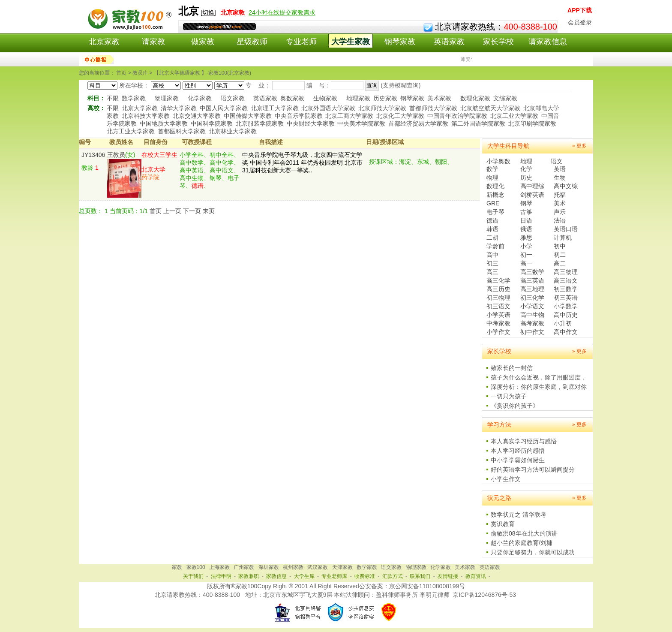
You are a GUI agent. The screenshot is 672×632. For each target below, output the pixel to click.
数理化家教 (475, 98)
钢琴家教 (400, 42)
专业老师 (301, 42)
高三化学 (498, 280)
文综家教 (505, 98)
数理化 (495, 186)
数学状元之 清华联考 (519, 515)
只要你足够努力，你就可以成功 (533, 552)
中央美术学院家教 (361, 123)
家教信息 (276, 576)
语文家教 (233, 98)
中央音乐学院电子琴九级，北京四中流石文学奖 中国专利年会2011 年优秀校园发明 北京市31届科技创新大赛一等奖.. (302, 163)
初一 (526, 255)
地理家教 (358, 98)
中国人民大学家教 (224, 108)
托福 (560, 195)
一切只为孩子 (509, 396)
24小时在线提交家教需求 (282, 12)
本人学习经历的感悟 (518, 451)
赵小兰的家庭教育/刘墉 (522, 543)
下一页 (192, 211)
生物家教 (325, 98)
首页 (156, 211)
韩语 (492, 229)
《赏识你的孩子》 (515, 406)
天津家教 (342, 567)
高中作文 (566, 332)
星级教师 (252, 42)
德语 (492, 220)
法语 (560, 220)
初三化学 (532, 298)
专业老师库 (334, 576)
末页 (209, 211)
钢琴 (526, 203)
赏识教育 (503, 524)
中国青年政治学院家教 (457, 116)
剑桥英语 (532, 195)
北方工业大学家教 (131, 131)
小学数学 (566, 306)
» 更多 (579, 146)
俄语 (526, 229)
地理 (526, 161)
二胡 (492, 238)
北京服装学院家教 (260, 123)
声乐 (560, 212)
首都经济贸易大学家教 (418, 123)
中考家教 (498, 323)
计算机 (563, 238)
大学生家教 (351, 42)
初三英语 (566, 298)
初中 (560, 246)
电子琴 (495, 212)
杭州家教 (293, 567)
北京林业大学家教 (233, 131)
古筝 (526, 212)
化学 (526, 169)
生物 (560, 178)
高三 (492, 272)
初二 (560, 255)
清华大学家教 (179, 108)
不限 (113, 98)
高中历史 (566, 315)
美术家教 (439, 98)
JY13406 (93, 155)
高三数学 (532, 272)
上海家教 (219, 567)
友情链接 (448, 576)
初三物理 (498, 298)
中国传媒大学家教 (248, 116)
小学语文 (532, 306)
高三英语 (532, 280)
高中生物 (532, 315)
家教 (177, 567)
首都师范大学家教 (433, 108)
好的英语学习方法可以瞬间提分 (533, 469)
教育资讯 (476, 576)
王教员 (116, 155)
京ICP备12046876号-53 (484, 595)
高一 (526, 263)
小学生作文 (506, 479)
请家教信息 (548, 42)
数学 (492, 169)
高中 (492, 255)
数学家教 (134, 98)
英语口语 (566, 229)
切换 (208, 12)
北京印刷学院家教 (532, 123)
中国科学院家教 (212, 123)
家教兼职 (249, 576)
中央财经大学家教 (311, 123)
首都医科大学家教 (182, 131)
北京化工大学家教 (400, 116)
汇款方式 (393, 576)
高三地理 (532, 289)
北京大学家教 (140, 108)
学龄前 (495, 246)
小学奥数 (498, 161)
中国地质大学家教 (164, 123)
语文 (557, 161)
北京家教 (104, 42)
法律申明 (221, 576)
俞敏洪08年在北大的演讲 (524, 533)
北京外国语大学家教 (328, 108)
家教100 (196, 567)
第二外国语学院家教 (478, 123)
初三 (492, 263)
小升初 (563, 323)
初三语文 (498, 306)
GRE (493, 203)
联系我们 (420, 576)
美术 (560, 203)
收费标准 (365, 576)
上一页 (172, 211)
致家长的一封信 (512, 368)
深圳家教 (269, 567)
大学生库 (304, 576)
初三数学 (566, 289)
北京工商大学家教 (349, 116)
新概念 (495, 195)
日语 (526, 220)
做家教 (203, 42)
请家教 (153, 42)
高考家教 (532, 323)
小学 (526, 246)
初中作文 (532, 332)
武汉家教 (318, 567)
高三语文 (566, 280)
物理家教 (167, 98)
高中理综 (532, 186)
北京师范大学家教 (382, 108)
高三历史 (498, 289)
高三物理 (566, 272)
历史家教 (385, 98)
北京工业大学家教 (514, 116)
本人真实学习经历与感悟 (524, 441)
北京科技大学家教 (146, 116)
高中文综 (566, 186)
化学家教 (200, 98)
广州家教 (244, 567)
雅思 (526, 238)
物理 (492, 178)
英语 (560, 169)
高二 (560, 263)
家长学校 (498, 42)
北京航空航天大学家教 (490, 108)
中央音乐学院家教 (299, 116)
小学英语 (498, 315)
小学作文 (498, 332)
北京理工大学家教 (275, 108)
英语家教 (449, 42)
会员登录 (580, 22)
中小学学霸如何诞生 (518, 460)
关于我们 (193, 576)
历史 (526, 178)
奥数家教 (292, 98)
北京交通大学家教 (197, 116)
